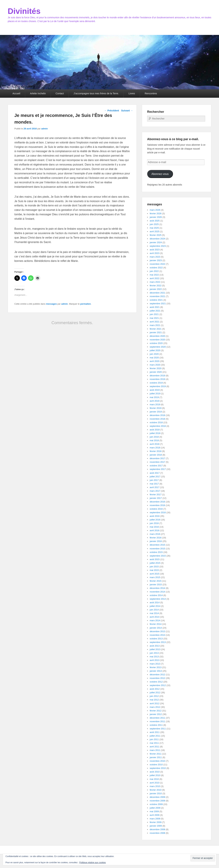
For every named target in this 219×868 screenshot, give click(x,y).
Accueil (16, 93)
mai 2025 (154, 228)
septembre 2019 (158, 386)
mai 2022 (154, 275)
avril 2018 (154, 444)
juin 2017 (154, 480)
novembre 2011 (157, 721)
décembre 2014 (157, 588)
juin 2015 (154, 567)
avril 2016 (154, 530)
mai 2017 (154, 484)
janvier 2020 (156, 372)
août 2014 (155, 602)
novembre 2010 (157, 761)
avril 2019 (154, 401)
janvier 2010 (156, 793)
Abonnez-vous (160, 174)
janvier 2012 (156, 714)
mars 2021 (155, 325)
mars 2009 (155, 819)
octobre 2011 (156, 725)
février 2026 (156, 213)
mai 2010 (154, 779)
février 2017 (156, 494)
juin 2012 (154, 696)
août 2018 (155, 430)
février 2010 (156, 790)
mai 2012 (154, 700)
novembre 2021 (157, 296)
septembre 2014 (158, 599)
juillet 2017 (155, 477)
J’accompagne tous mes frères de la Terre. (96, 93)
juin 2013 (154, 653)
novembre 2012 (157, 678)
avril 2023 (154, 253)
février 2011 (156, 754)
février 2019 (156, 408)
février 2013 (156, 667)
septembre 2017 (158, 469)
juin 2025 (154, 224)
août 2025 (155, 221)
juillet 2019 (155, 394)
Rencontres (151, 93)
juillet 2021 (155, 311)
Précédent (112, 111)
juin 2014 (154, 610)
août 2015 (155, 559)
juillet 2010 (155, 775)
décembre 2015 (157, 545)
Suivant (127, 111)
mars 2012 (155, 707)
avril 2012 (154, 703)
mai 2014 (154, 613)
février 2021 (156, 329)
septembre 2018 (158, 426)
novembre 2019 (157, 379)
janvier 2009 (156, 826)
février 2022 (156, 286)
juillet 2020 (155, 350)
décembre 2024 (157, 239)
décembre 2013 (157, 631)
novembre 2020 (157, 340)
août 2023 (155, 250)
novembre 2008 (157, 833)
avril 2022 (154, 278)
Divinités (24, 11)
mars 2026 (155, 210)
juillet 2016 (155, 520)
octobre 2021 (156, 300)
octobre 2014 (156, 595)
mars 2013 (155, 664)
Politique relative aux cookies (93, 863)
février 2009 (156, 822)
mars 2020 (155, 365)
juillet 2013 (155, 649)
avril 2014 (154, 617)
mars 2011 (155, 750)
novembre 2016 (157, 505)
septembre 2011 (158, 729)
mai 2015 (154, 570)
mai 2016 (154, 527)
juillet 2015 (155, 563)
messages (51, 304)
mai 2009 (154, 811)
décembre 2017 (157, 458)
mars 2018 (155, 448)
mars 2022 (155, 282)
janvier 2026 (156, 217)
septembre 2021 (158, 304)
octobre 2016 (156, 509)
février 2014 (156, 624)
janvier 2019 (156, 412)
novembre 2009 (157, 801)
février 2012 (156, 711)
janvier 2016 (156, 541)
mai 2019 (154, 397)
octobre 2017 (156, 466)
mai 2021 (154, 318)
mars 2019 (155, 404)
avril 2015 (154, 574)
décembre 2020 (157, 336)
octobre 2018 (156, 422)
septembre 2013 (158, 642)
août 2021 (155, 307)
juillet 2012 (155, 693)
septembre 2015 (158, 556)
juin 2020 (154, 354)
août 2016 (155, 516)
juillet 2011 (155, 736)
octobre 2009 (156, 804)
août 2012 (155, 689)
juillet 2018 (155, 433)
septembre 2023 (158, 246)
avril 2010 (154, 783)
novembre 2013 (157, 635)
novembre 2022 (157, 264)
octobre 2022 (156, 268)
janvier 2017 (156, 498)
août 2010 (155, 772)
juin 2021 (154, 314)
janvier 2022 (156, 289)
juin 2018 (154, 437)
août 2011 (155, 732)
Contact (60, 93)
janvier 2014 (156, 628)
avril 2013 (154, 660)
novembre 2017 (157, 462)
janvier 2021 (156, 332)
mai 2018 (154, 440)
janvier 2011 (156, 757)
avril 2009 (154, 815)
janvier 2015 (156, 585)
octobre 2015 (156, 552)
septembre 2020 (158, 347)
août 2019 (155, 390)
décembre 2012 (157, 675)
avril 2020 (154, 361)
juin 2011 (154, 739)
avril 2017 (154, 487)
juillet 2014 (155, 606)
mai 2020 (154, 358)
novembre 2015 (157, 549)
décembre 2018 (157, 415)
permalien (85, 304)
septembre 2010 (158, 768)
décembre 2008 (157, 829)
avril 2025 (154, 231)
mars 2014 (155, 620)
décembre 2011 (157, 718)
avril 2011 (154, 747)
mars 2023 (155, 257)
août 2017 (155, 473)
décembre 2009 (157, 797)
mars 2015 (155, 577)
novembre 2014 (157, 592)
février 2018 (156, 451)
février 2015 (156, 581)
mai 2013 (154, 657)
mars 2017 (155, 491)
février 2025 (156, 235)
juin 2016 (154, 523)
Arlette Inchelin (38, 93)
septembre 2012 (158, 685)
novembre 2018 (157, 419)
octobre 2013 (156, 639)
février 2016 (156, 538)
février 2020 (156, 368)
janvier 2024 (156, 242)
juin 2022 (154, 271)
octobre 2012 (156, 682)
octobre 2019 (156, 383)
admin (44, 129)
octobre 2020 (156, 343)
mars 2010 (155, 786)
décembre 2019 (157, 376)
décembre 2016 (157, 502)
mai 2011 (154, 743)
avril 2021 (154, 322)
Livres (132, 93)
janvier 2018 (156, 455)
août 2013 (155, 646)
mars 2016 (155, 534)
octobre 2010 (156, 765)
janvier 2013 (156, 671)
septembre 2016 (158, 512)
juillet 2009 (155, 808)
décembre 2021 (157, 293)
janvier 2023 (156, 260)
